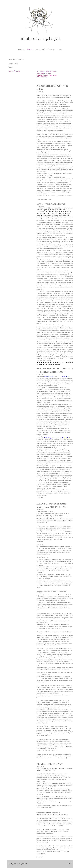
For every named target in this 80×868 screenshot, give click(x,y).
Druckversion (15, 863)
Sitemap (25, 863)
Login (69, 863)
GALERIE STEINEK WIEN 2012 (46, 75)
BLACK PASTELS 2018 (44, 73)
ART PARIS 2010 (42, 77)
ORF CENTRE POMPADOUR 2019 (46, 72)
